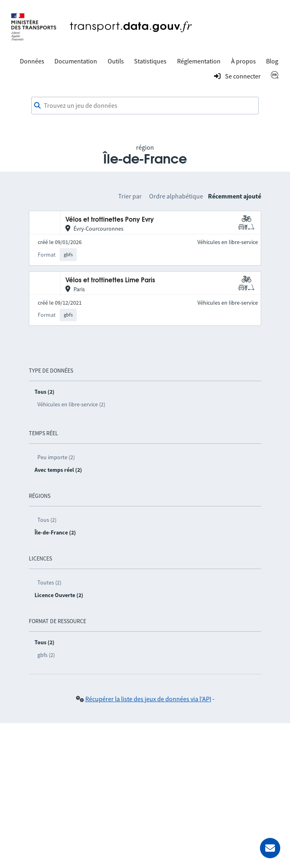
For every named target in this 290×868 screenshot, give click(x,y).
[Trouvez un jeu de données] (145, 106)
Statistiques (150, 61)
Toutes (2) (49, 582)
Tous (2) (47, 520)
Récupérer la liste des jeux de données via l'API (148, 699)
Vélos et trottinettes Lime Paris (110, 280)
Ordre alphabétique (176, 196)
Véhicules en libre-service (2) (71, 404)
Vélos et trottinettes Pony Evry (110, 220)
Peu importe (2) (56, 457)
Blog (272, 61)
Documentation (76, 61)
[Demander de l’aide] (270, 848)
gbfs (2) (46, 655)
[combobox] (145, 106)
